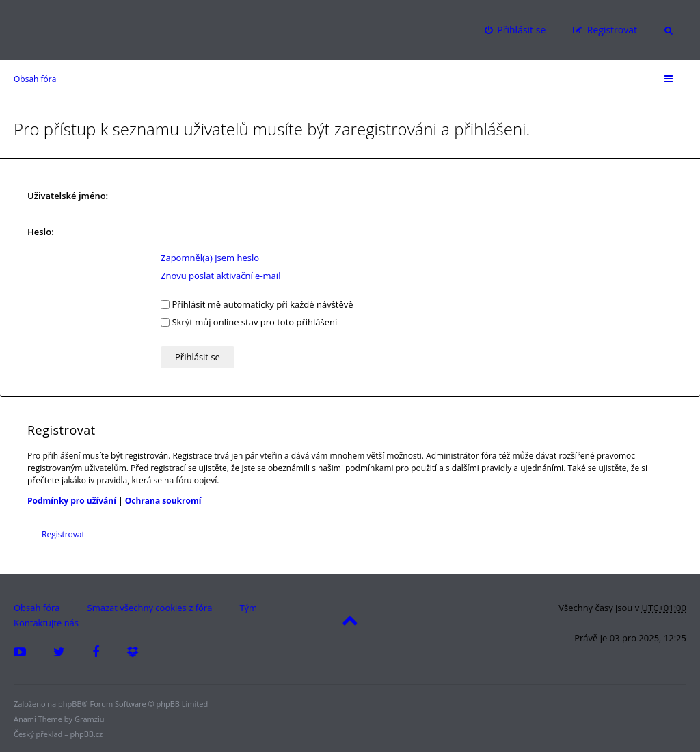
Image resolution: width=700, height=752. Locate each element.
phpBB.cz (87, 734)
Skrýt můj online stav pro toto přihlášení (249, 322)
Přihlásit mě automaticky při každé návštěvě (257, 304)
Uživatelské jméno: (68, 196)
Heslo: (41, 232)
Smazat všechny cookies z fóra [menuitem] (150, 608)
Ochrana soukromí (163, 501)
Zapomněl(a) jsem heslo (210, 258)
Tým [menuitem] (248, 608)
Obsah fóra (35, 79)
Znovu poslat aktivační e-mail (220, 276)
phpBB (70, 704)
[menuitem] (515, 30)
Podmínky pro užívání (72, 501)
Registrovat (63, 534)
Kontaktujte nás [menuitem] (46, 623)
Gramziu (89, 719)
